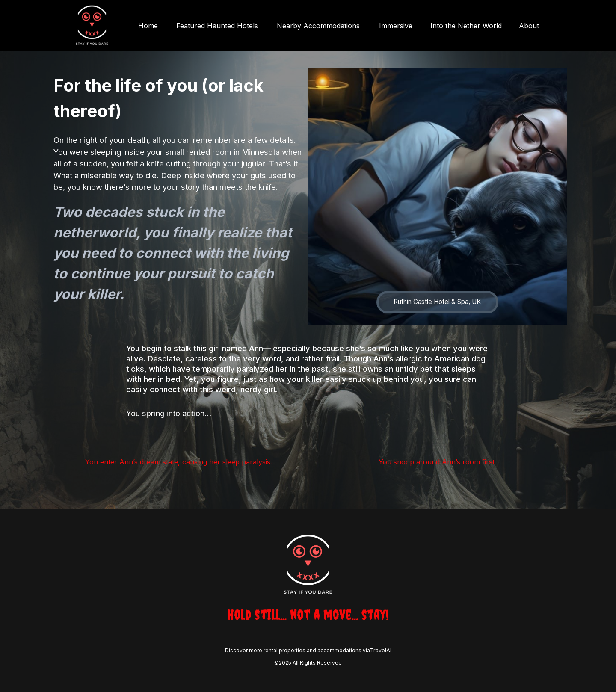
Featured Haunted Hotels (222, 26)
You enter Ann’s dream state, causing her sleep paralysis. (179, 462)
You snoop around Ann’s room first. (437, 462)
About (529, 26)
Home (154, 26)
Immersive (397, 26)
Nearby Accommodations (321, 26)
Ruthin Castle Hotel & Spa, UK (438, 302)
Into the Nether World (466, 26)
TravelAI (380, 651)
